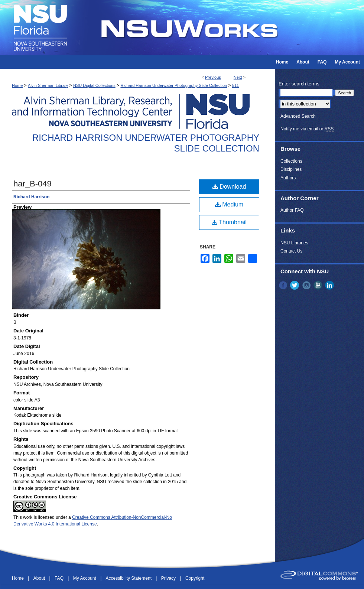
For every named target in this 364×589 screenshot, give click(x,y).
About (40, 578)
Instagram (307, 285)
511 (235, 85)
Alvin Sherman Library (48, 85)
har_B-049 (32, 184)
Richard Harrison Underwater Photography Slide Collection (174, 85)
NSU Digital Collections (94, 85)
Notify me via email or (307, 129)
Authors (288, 178)
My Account (85, 578)
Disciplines (291, 169)
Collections (291, 161)
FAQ (60, 578)
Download (229, 187)
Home (17, 85)
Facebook (284, 285)
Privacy (169, 578)
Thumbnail (229, 222)
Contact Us (291, 251)
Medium (229, 204)
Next (238, 77)
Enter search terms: (300, 84)
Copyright (195, 578)
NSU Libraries (294, 243)
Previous (213, 77)
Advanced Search (298, 116)
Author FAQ (292, 210)
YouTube (319, 285)
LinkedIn (330, 285)
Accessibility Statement (129, 578)
